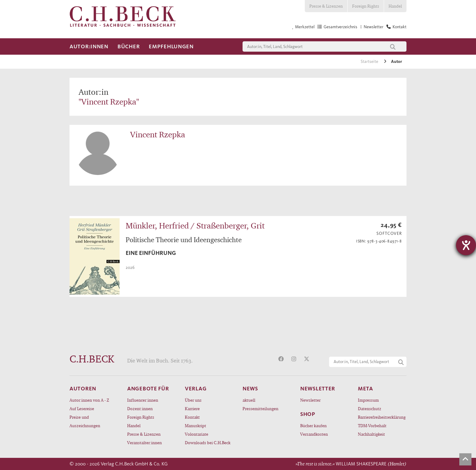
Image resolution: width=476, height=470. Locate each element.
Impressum (368, 400)
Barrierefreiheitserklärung (382, 417)
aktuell (249, 400)
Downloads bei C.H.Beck (208, 443)
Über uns (193, 400)
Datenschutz (370, 408)
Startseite (370, 62)
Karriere (192, 408)
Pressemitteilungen (260, 408)
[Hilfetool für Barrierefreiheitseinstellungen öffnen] (466, 245)
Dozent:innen (140, 408)
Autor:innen (89, 46)
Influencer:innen (143, 400)
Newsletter (310, 400)
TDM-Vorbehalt (372, 425)
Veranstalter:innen (144, 443)
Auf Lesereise (82, 408)
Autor (396, 62)
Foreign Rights (366, 6)
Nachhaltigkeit (371, 434)
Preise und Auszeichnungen (85, 421)
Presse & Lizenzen (326, 6)
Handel (395, 6)
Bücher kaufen (313, 425)
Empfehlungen (171, 46)
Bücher (129, 46)
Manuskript (195, 425)
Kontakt (192, 417)
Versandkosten (314, 434)
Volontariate (197, 434)
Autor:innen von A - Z (89, 400)
